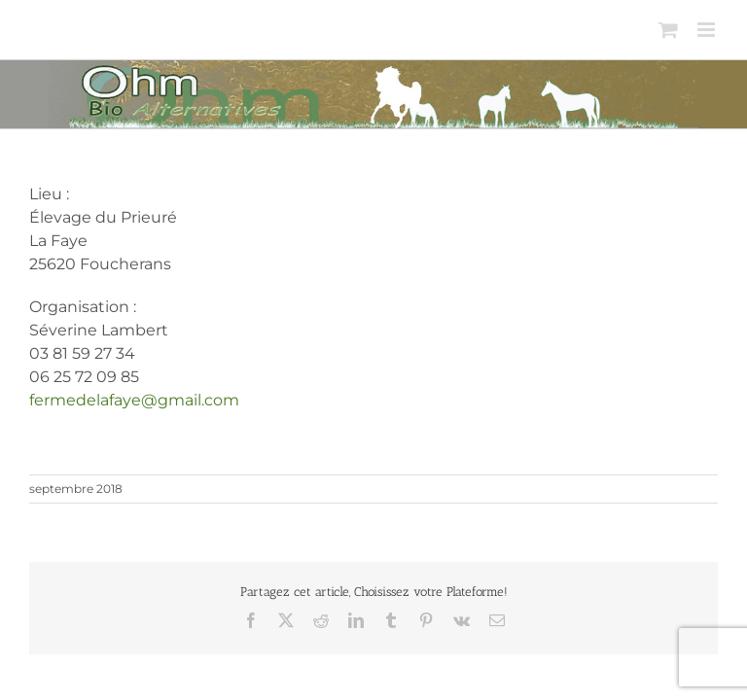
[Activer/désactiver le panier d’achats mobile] (668, 30)
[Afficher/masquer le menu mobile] (708, 30)
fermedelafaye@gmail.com (134, 400)
